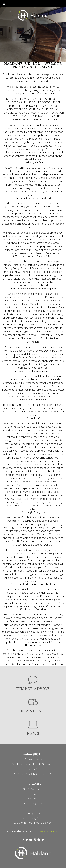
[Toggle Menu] (4, 4)
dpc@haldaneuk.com (27, 338)
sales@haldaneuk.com (23, 831)
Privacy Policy (33, 813)
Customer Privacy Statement (33, 818)
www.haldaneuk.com (51, 831)
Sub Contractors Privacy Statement (33, 823)
